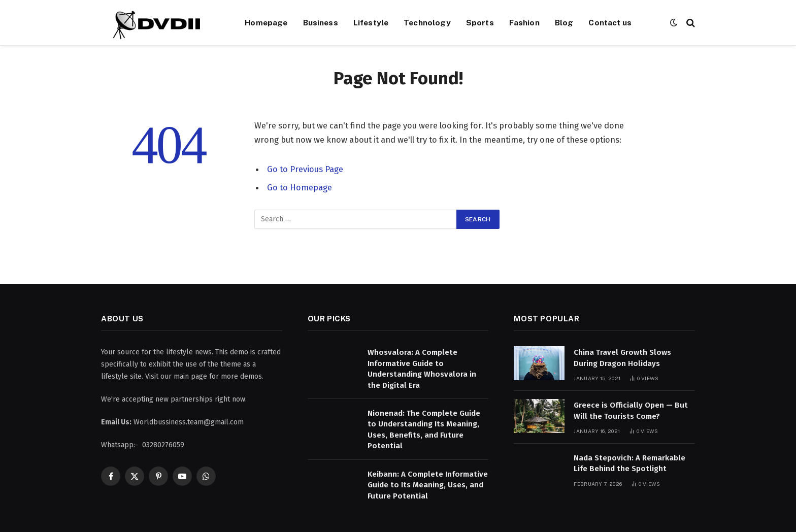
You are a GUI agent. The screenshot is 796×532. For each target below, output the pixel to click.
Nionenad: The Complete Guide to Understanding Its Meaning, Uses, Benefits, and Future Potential (424, 429)
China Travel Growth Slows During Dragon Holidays (622, 358)
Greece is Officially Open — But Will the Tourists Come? (631, 410)
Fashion (524, 22)
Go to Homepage (300, 187)
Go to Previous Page (305, 169)
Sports (480, 22)
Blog (564, 22)
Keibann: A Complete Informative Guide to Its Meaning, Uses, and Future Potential (428, 485)
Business (321, 22)
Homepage (266, 22)
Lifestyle (371, 22)
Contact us (610, 22)
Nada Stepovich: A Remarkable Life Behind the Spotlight (629, 463)
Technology (427, 22)
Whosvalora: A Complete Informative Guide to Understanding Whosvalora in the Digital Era (422, 369)
